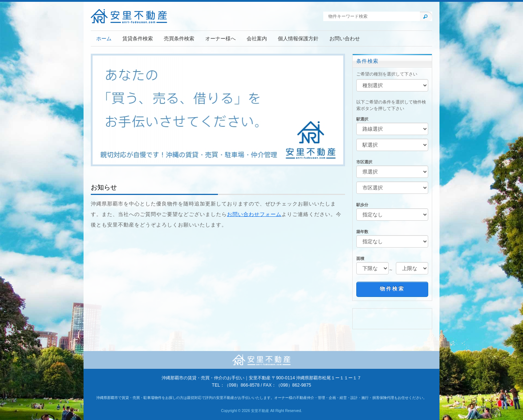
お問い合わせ (345, 38)
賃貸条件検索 (138, 38)
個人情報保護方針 (298, 38)
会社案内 (257, 38)
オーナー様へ (220, 38)
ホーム (104, 38)
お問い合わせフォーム (254, 214)
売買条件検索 (179, 38)
